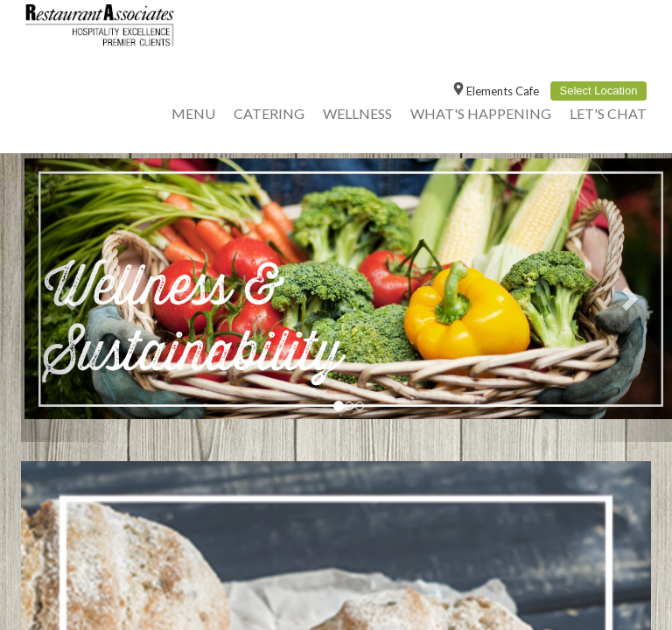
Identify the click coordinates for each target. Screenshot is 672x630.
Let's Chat (608, 113)
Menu (193, 113)
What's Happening (481, 113)
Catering (269, 113)
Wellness (357, 113)
